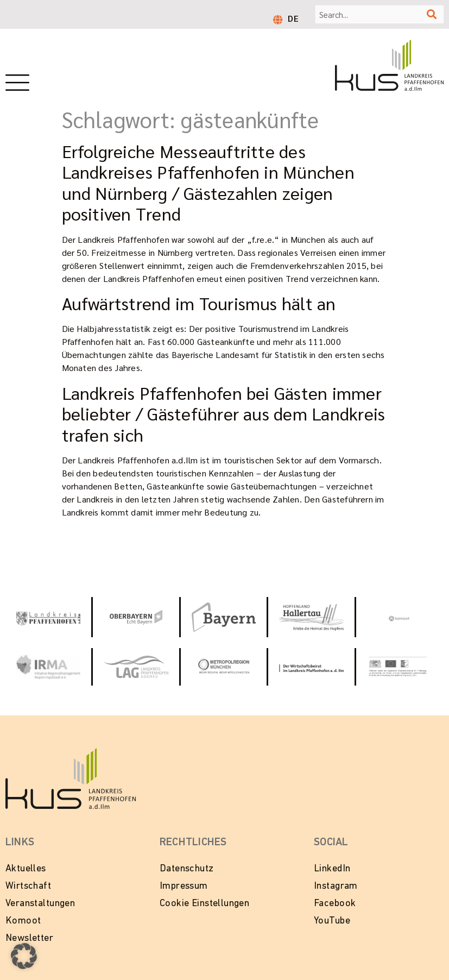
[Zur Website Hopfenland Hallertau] (311, 618)
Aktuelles (26, 869)
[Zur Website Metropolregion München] (224, 667)
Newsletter (29, 938)
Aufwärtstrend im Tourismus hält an (199, 303)
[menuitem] (293, 18)
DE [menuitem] (293, 18)
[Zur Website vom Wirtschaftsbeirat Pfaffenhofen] (311, 667)
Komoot (23, 921)
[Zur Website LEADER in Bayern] (399, 667)
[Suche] (432, 14)
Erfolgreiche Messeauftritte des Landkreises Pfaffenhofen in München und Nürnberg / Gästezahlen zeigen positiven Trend (208, 182)
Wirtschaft (28, 886)
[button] (24, 956)
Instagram (336, 886)
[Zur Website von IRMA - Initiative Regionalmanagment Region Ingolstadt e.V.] (48, 667)
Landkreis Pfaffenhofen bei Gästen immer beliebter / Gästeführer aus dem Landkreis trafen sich (224, 413)
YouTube (332, 921)
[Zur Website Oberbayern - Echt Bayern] (136, 617)
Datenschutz (187, 869)
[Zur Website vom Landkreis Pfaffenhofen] (136, 667)
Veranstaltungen (40, 904)
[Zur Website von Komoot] (399, 617)
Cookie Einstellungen (204, 904)
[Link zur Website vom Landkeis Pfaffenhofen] (48, 617)
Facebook (335, 904)
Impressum (184, 886)
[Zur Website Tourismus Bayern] (224, 617)
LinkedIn (332, 869)
